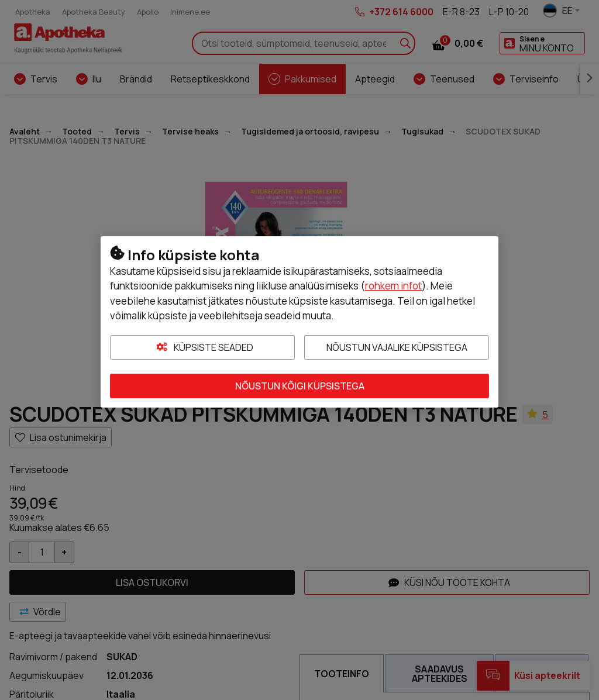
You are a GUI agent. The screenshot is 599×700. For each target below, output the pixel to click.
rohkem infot (393, 286)
